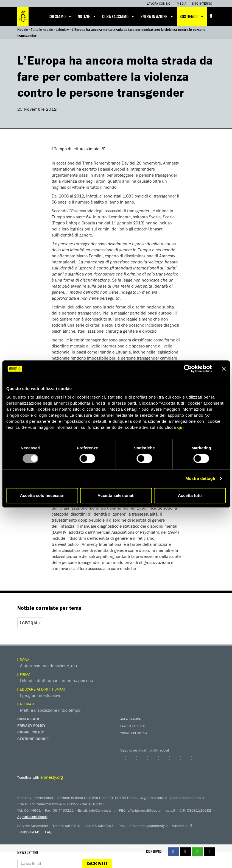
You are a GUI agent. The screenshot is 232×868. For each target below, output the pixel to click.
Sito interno (202, 3)
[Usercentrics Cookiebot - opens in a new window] (188, 369)
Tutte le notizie (42, 30)
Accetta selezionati (116, 495)
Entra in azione (157, 16)
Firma (24, 674)
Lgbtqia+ (62, 30)
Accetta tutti (190, 495)
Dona (23, 659)
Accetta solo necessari (42, 495)
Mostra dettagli (200, 478)
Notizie (87, 16)
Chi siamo (60, 16)
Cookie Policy (30, 732)
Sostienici (192, 16)
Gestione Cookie (33, 738)
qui (180, 427)
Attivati (26, 704)
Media (182, 3)
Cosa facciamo (119, 16)
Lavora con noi (159, 3)
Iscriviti (97, 863)
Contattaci (28, 719)
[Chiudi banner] (224, 369)
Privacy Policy (31, 725)
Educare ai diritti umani (41, 689)
